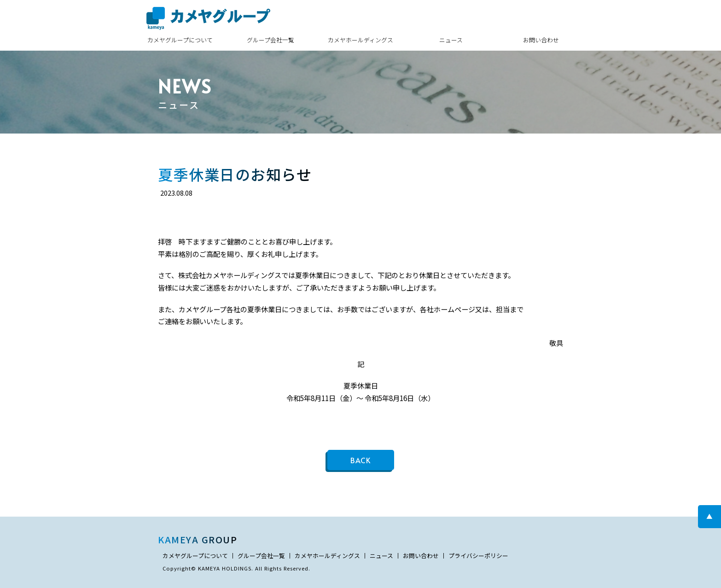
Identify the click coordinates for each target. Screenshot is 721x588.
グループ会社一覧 (270, 40)
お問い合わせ (541, 40)
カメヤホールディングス (360, 40)
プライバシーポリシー (478, 556)
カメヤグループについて (180, 40)
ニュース (451, 40)
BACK (360, 460)
